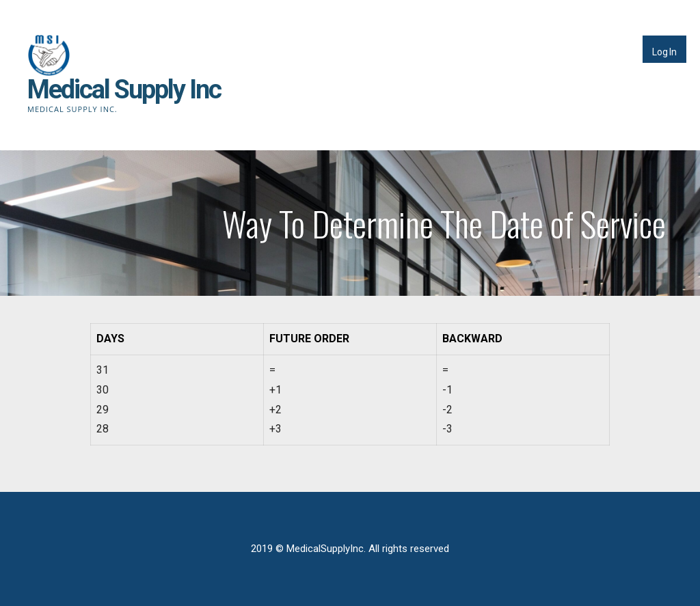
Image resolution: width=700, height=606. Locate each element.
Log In (664, 52)
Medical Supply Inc (124, 89)
